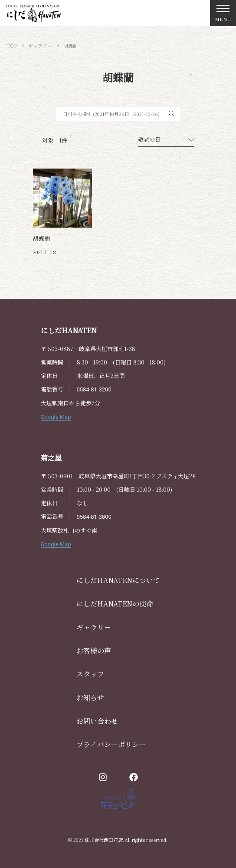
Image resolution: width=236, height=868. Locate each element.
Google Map (56, 417)
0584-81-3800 (94, 517)
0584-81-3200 (94, 389)
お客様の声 (94, 651)
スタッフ (90, 674)
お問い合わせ (97, 721)
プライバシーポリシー (111, 744)
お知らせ (90, 697)
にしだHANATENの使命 (115, 604)
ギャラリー (94, 627)
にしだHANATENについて (118, 580)
